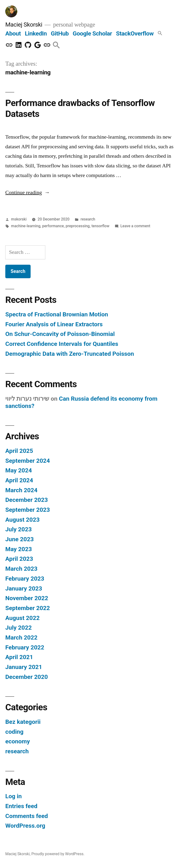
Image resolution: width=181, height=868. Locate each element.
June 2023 (20, 539)
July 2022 (19, 628)
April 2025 (19, 451)
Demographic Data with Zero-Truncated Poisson (70, 354)
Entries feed (21, 806)
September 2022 (28, 608)
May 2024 (19, 470)
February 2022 (25, 647)
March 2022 (21, 637)
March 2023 (21, 569)
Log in (13, 796)
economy (18, 741)
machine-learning (26, 226)
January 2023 (24, 588)
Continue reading (28, 192)
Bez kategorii (23, 722)
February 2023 (25, 579)
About (13, 33)
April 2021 (19, 657)
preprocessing (78, 226)
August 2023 (22, 520)
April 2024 (19, 480)
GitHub (60, 33)
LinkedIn (36, 33)
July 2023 (19, 529)
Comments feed (27, 816)
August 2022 (22, 618)
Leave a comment (135, 226)
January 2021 (24, 667)
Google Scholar (92, 33)
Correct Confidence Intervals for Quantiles (62, 344)
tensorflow (100, 226)
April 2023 (19, 559)
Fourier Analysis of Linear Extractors (54, 324)
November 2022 (27, 598)
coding (14, 732)
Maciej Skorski (24, 25)
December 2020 (27, 677)
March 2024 (21, 490)
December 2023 (27, 500)
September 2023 (28, 510)
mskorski (19, 219)
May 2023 (19, 549)
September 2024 (28, 461)
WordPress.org (25, 826)
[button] (160, 33)
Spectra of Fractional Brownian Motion (57, 314)
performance (53, 226)
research (88, 219)
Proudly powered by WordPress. (58, 854)
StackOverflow (135, 33)
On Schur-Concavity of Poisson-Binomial (60, 334)
